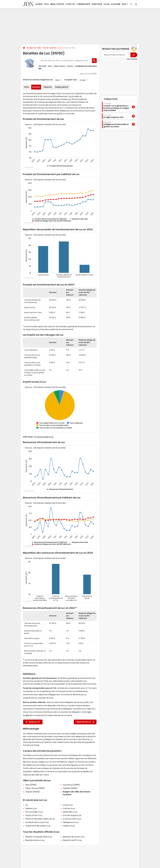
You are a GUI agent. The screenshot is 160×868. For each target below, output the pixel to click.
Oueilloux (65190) (70, 788)
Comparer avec (70, 80)
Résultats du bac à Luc (35, 840)
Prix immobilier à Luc (34, 812)
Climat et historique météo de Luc (40, 819)
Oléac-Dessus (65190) (35, 788)
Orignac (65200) (33, 792)
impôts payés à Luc (45, 437)
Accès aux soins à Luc (72, 819)
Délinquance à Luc (71, 822)
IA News (39, 4)
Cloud (107, 4)
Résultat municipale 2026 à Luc (39, 837)
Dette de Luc (33, 722)
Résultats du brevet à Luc (74, 837)
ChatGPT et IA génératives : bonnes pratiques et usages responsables (116, 107)
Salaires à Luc (31, 808)
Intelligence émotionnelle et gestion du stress (116, 125)
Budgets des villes (34, 48)
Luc (60, 48)
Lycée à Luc (68, 805)
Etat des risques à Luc (72, 815)
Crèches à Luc (69, 808)
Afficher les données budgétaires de (38, 80)
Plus (125, 4)
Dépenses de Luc (85, 722)
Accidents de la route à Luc (37, 822)
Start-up (70, 4)
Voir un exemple (132, 59)
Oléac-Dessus (59, 66)
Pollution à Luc (69, 826)
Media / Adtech (57, 4)
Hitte (50, 66)
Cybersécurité (83, 4)
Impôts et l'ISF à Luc (34, 815)
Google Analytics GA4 (113, 116)
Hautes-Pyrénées (50, 48)
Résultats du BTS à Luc (72, 840)
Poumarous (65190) (71, 785)
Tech (46, 4)
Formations (111, 99)
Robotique (97, 4)
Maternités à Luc (70, 812)
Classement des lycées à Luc (38, 826)
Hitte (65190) (31, 785)
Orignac (70, 66)
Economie (116, 4)
